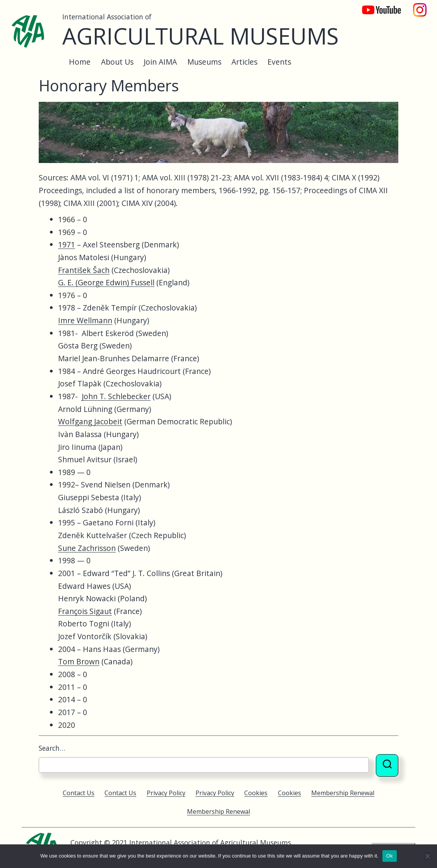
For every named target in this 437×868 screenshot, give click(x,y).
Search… (52, 748)
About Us (117, 62)
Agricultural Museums (201, 36)
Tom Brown (79, 661)
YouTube (376, 6)
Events (279, 62)
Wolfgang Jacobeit (90, 421)
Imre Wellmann (85, 320)
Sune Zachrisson (87, 548)
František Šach (84, 270)
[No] (427, 856)
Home (80, 62)
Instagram (420, 6)
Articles (244, 62)
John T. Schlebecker (116, 396)
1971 (67, 244)
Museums (204, 62)
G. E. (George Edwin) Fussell (106, 282)
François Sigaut (85, 611)
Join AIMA (160, 62)
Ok (390, 856)
